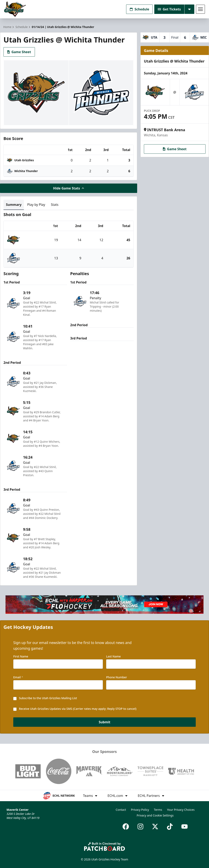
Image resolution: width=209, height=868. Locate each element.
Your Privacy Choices (181, 810)
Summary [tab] (14, 205)
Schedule (139, 9)
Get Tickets (169, 9)
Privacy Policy (140, 810)
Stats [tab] (55, 205)
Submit (105, 722)
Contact (121, 810)
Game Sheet (19, 52)
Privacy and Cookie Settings (155, 815)
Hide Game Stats (69, 188)
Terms (158, 810)
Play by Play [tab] (36, 205)
